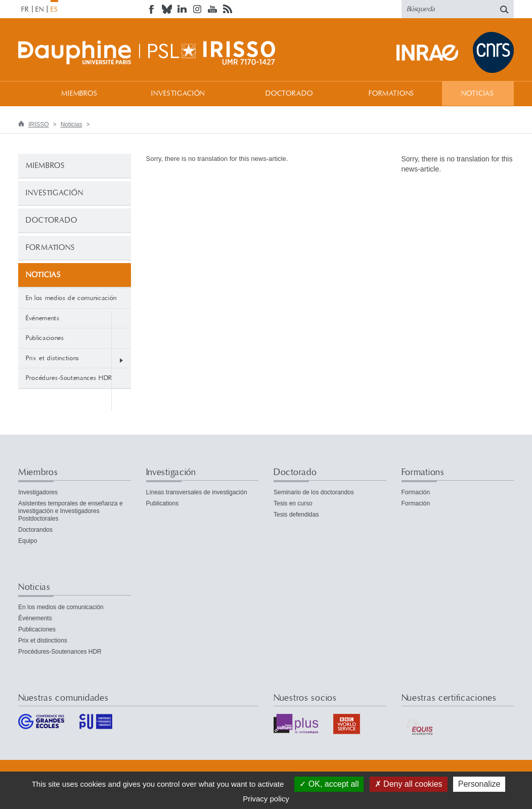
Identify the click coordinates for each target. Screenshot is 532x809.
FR (25, 10)
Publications (163, 503)
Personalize (479, 784)
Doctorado (289, 94)
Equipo (28, 541)
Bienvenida (28, 93)
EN (40, 10)
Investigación (178, 94)
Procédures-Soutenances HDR (69, 378)
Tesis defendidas (296, 515)
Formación (416, 492)
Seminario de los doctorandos (314, 492)
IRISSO (39, 124)
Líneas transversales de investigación (197, 492)
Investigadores (38, 492)
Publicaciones (45, 338)
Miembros (79, 94)
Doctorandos (35, 530)
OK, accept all (329, 784)
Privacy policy (266, 799)
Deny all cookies (409, 784)
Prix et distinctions (53, 358)
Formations (391, 94)
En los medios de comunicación (71, 298)
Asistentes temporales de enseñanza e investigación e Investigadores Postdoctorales (71, 511)
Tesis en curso (293, 503)
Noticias (478, 94)
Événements (43, 318)
